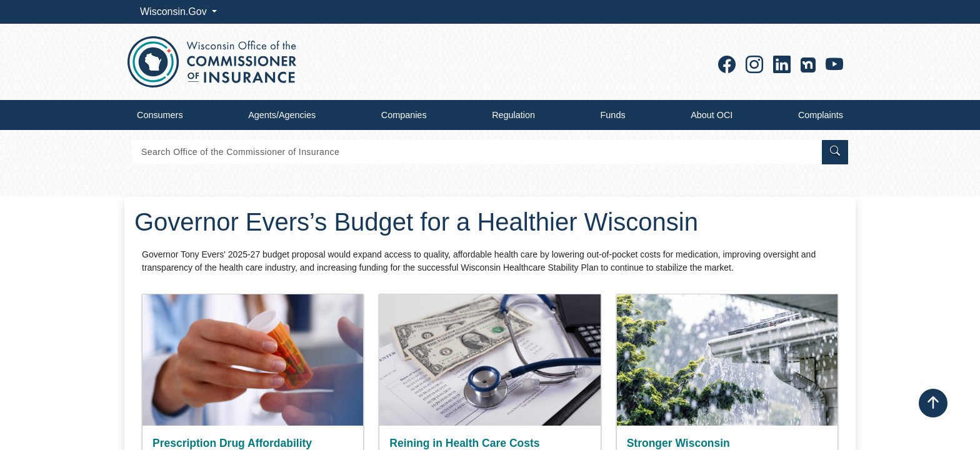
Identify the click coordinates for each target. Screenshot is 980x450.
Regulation (513, 115)
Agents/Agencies (282, 115)
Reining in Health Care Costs (464, 443)
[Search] (476, 152)
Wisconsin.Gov (175, 12)
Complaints (821, 115)
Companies (404, 115)
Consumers (160, 115)
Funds (613, 115)
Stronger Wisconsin (678, 443)
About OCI (712, 115)
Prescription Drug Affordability (232, 443)
